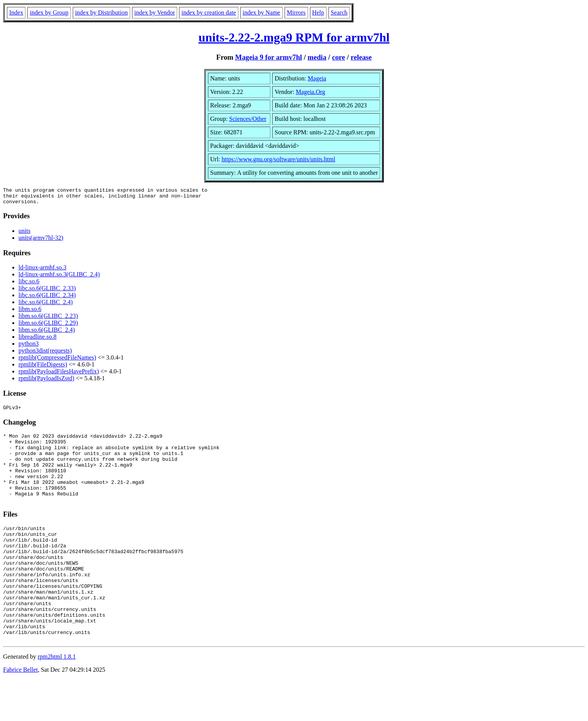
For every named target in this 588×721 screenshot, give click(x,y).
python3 (28, 347)
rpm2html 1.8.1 (57, 698)
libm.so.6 (30, 312)
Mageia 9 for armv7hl (269, 57)
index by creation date (209, 13)
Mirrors (296, 13)
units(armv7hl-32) (41, 241)
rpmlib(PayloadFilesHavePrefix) (59, 375)
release (361, 57)
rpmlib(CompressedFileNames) (57, 361)
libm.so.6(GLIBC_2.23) (48, 319)
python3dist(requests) (45, 354)
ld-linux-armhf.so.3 (42, 271)
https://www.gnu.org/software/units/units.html (279, 159)
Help (318, 13)
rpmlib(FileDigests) (43, 368)
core (338, 57)
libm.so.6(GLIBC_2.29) (48, 326)
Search (339, 13)
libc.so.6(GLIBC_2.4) (46, 305)
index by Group (49, 13)
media (317, 57)
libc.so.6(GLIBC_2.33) (47, 292)
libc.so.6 (29, 285)
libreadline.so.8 (38, 340)
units (24, 234)
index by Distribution (101, 13)
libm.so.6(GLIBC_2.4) (47, 333)
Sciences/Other (248, 119)
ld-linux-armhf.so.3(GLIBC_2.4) (59, 278)
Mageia (317, 78)
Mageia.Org (311, 92)
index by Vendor (155, 13)
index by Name (261, 13)
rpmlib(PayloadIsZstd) (46, 382)
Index (16, 13)
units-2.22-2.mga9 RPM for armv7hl (294, 37)
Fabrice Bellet (20, 711)
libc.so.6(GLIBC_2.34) (47, 299)
